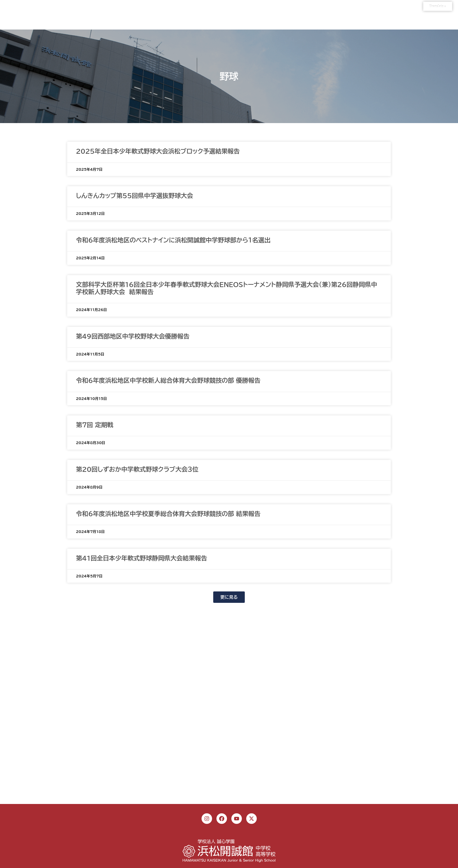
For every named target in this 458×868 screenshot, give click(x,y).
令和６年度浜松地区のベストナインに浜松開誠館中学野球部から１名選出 (173, 240)
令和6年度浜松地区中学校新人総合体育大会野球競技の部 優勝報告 (168, 380)
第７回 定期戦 (95, 425)
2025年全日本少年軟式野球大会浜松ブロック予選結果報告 (158, 151)
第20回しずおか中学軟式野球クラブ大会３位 (137, 469)
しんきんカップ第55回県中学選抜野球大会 (135, 196)
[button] (229, 597)
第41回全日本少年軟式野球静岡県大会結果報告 (142, 558)
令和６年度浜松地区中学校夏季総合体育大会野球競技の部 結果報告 (168, 514)
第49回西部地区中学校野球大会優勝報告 (133, 336)
